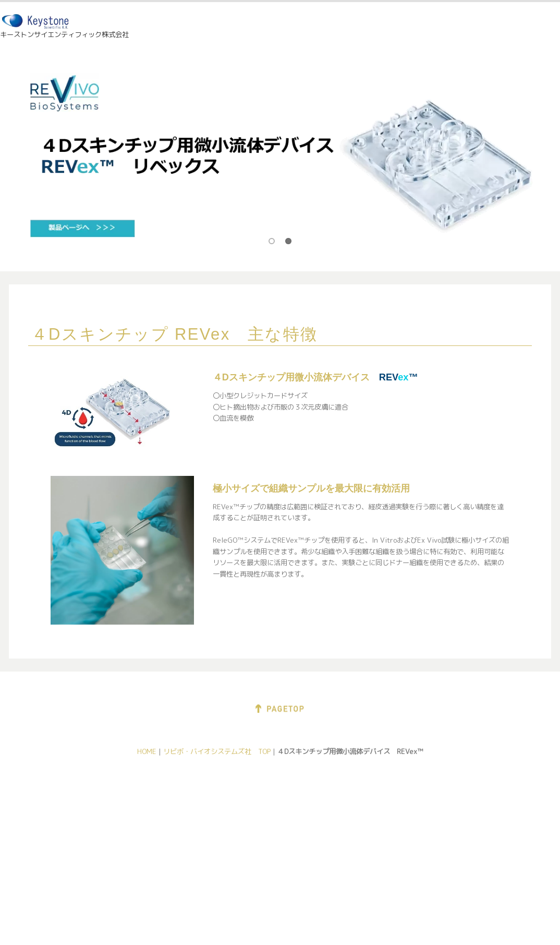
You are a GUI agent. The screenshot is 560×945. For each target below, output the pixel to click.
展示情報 (374, 28)
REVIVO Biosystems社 (277, 823)
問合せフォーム (71, 846)
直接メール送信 (71, 834)
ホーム (56, 799)
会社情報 (435, 28)
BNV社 (446, 827)
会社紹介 (60, 811)
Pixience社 (160, 823)
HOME (318, 28)
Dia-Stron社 (162, 858)
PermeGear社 (263, 811)
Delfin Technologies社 (178, 811)
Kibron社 (352, 814)
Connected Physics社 (178, 834)
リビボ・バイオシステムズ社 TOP (217, 751)
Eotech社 (158, 846)
